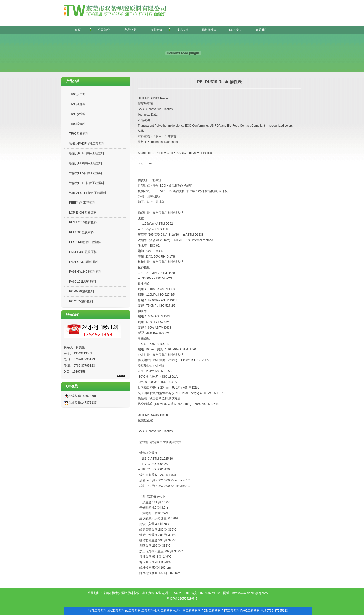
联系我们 (262, 30)
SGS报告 (235, 30)
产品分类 (130, 30)
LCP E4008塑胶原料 (83, 213)
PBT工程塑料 (230, 611)
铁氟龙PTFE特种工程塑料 (87, 153)
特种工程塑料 (97, 611)
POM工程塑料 (211, 611)
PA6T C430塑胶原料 (83, 252)
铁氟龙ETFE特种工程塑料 (87, 183)
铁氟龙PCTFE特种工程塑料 (88, 193)
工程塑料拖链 (170, 611)
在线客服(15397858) (79, 396)
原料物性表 (209, 30)
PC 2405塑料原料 (81, 301)
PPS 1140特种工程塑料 (85, 242)
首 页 (77, 30)
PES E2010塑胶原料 (83, 222)
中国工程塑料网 (190, 611)
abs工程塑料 (116, 611)
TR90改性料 (77, 114)
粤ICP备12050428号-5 (182, 599)
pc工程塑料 (133, 611)
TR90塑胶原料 (79, 134)
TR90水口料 (77, 94)
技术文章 (183, 30)
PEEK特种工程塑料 (82, 203)
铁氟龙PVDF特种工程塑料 (87, 144)
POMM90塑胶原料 (82, 291)
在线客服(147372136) (80, 403)
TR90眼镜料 (77, 124)
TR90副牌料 (77, 104)
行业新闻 (156, 30)
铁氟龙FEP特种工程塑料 (86, 163)
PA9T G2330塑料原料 (84, 262)
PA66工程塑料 (250, 611)
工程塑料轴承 (150, 611)
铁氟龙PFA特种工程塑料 (86, 173)
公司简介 (104, 30)
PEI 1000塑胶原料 (81, 232)
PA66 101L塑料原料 (83, 282)
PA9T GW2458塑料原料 (85, 272)
